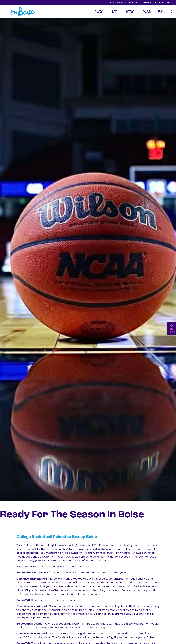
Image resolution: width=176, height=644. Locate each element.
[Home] (23, 12)
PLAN (147, 12)
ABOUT (170, 3)
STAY (130, 12)
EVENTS (133, 3)
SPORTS (159, 3)
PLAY (99, 12)
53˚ (163, 12)
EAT (114, 12)
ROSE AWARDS (118, 3)
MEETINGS (146, 3)
